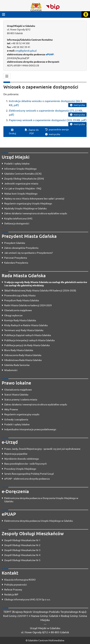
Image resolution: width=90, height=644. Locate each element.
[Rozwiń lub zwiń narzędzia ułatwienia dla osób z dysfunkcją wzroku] (86, 15)
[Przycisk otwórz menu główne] (4, 14)
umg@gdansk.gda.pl (26, 50)
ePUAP (50, 54)
